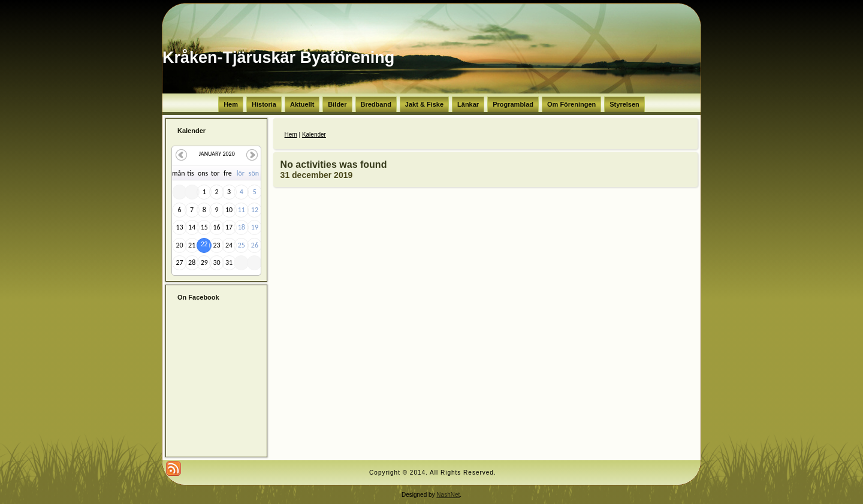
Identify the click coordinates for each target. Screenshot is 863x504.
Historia (264, 104)
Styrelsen (624, 104)
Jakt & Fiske (424, 104)
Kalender (314, 135)
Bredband (376, 104)
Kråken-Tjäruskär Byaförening (278, 58)
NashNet (448, 495)
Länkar (468, 104)
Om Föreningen (571, 104)
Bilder (337, 104)
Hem (231, 104)
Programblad (513, 104)
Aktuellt (302, 104)
